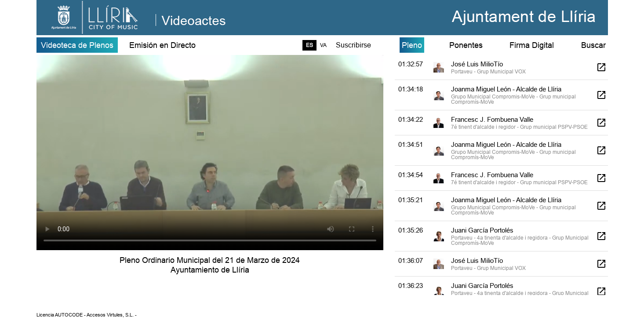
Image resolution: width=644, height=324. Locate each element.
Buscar (593, 45)
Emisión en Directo (162, 45)
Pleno (412, 45)
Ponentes (466, 45)
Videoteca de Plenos (77, 45)
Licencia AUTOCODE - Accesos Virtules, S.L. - (87, 315)
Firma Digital (532, 45)
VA (323, 45)
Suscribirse (353, 45)
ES (309, 45)
